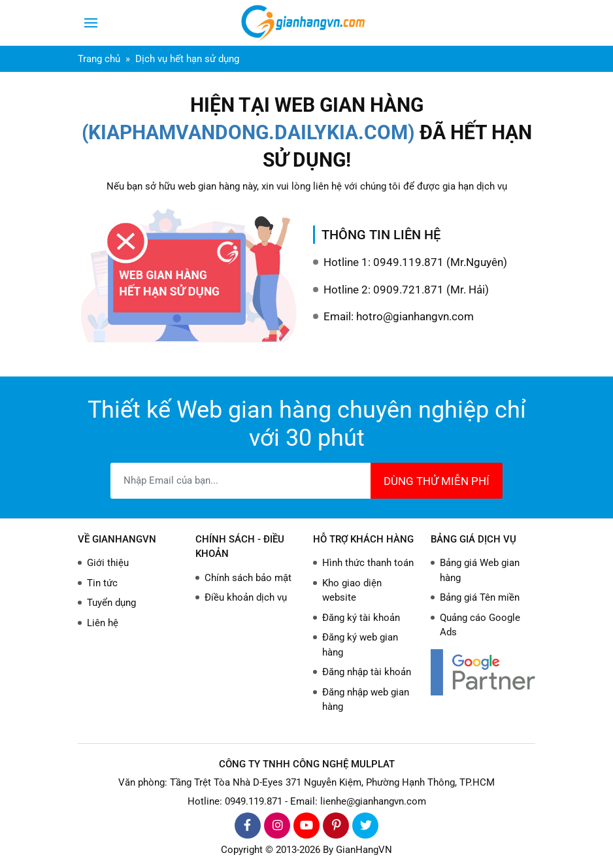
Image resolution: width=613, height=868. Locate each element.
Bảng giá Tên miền (480, 597)
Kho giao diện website (352, 591)
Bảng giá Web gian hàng (480, 570)
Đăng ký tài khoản (361, 618)
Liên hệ (103, 623)
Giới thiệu (108, 563)
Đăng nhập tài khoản (367, 672)
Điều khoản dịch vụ (246, 597)
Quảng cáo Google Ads (480, 625)
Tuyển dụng (111, 603)
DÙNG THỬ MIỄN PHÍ (437, 481)
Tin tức (102, 583)
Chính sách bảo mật (248, 578)
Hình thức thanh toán (368, 563)
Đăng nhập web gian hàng (366, 700)
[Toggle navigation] (91, 23)
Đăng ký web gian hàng (360, 645)
